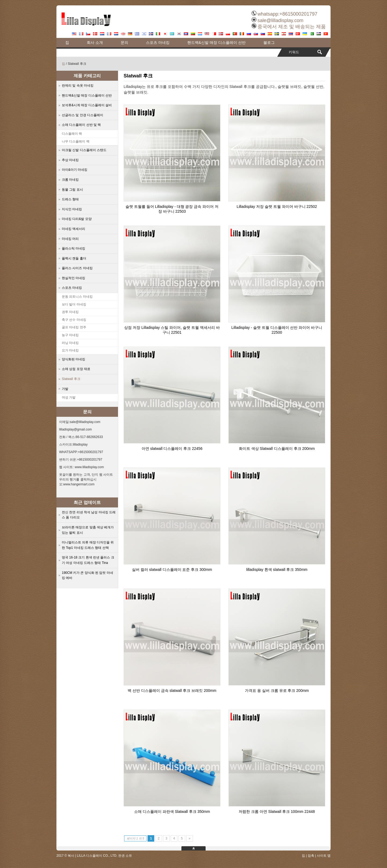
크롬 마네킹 (70, 180)
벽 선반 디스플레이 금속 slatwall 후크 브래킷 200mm (172, 691)
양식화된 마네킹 (74, 359)
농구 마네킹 (70, 335)
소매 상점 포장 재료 (76, 369)
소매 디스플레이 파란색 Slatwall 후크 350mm (172, 812)
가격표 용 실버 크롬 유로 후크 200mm (277, 691)
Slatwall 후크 (71, 379)
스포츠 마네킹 (158, 42)
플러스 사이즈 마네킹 (77, 268)
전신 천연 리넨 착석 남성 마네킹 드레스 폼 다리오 (89, 515)
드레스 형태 (70, 199)
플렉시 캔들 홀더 (74, 258)
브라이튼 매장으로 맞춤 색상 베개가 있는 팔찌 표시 (88, 530)
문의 (124, 42)
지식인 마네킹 (72, 209)
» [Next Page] (190, 838)
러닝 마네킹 (70, 343)
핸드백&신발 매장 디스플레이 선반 (216, 42)
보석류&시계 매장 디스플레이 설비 (87, 105)
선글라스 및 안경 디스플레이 (83, 115)
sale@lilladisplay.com (280, 20)
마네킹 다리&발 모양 (77, 219)
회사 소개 (95, 42)
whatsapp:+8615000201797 (287, 14)
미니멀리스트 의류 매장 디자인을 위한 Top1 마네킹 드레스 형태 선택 (88, 545)
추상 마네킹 (70, 160)
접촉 (311, 856)
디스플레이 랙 (72, 134)
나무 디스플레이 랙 (76, 141)
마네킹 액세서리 (74, 229)
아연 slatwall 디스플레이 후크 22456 (172, 449)
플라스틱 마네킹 (74, 248)
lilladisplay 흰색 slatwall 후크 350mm (277, 570)
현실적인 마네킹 (74, 278)
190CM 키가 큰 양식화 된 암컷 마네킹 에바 (87, 575)
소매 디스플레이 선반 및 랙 (81, 125)
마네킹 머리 (70, 239)
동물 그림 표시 (72, 190)
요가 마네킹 (70, 350)
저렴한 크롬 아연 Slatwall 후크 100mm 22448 (277, 812)
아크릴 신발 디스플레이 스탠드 (84, 150)
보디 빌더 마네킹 (74, 304)
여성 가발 (69, 397)
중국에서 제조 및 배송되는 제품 (292, 27)
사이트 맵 (324, 856)
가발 (65, 389)
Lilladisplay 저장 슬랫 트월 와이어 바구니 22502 (277, 207)
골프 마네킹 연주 (74, 327)
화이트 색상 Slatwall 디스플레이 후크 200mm (277, 449)
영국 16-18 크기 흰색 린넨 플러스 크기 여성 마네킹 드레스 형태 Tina (88, 560)
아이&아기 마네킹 (75, 170)
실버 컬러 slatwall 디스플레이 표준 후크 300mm (172, 570)
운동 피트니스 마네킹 (77, 297)
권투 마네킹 (70, 312)
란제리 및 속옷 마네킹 (78, 86)
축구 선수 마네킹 (74, 320)
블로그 (269, 42)
